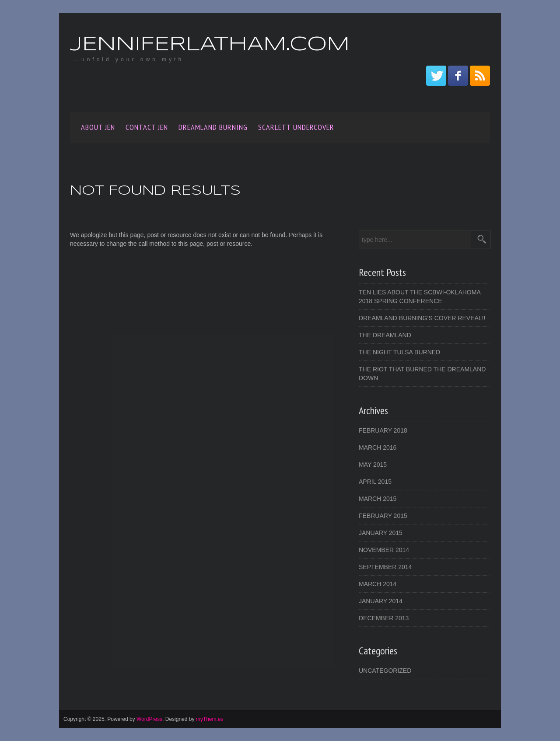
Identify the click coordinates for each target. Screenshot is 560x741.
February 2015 (383, 516)
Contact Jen (147, 127)
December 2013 (384, 618)
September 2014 (385, 567)
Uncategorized (385, 671)
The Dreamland (385, 335)
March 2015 (378, 499)
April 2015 (375, 482)
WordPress (149, 719)
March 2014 (378, 584)
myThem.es (210, 719)
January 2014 (381, 601)
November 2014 (384, 550)
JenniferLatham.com (210, 45)
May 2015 (373, 465)
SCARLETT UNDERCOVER (296, 127)
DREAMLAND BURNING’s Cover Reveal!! (422, 318)
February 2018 (383, 430)
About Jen (98, 127)
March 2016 (378, 447)
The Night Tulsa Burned (399, 352)
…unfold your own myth (129, 59)
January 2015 (381, 533)
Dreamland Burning (213, 127)
